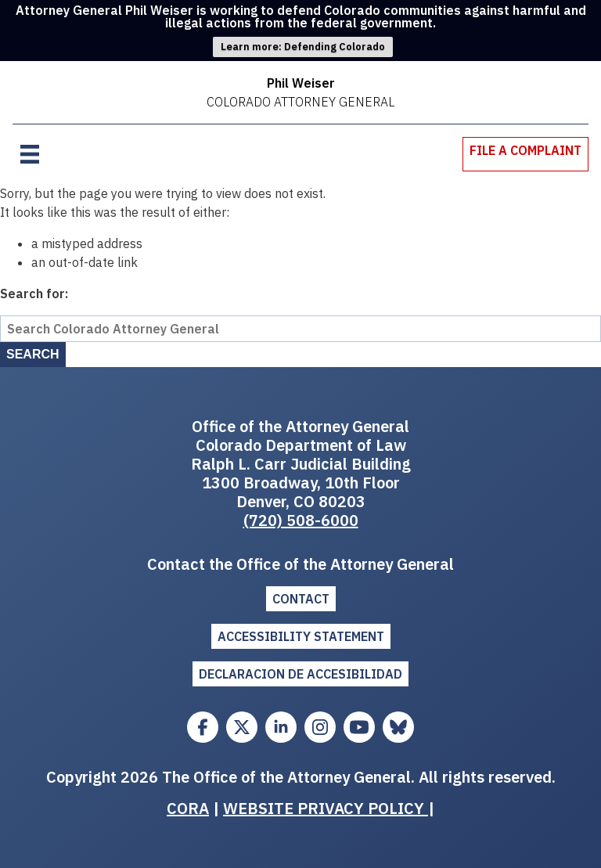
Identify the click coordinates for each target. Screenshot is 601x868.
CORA (188, 808)
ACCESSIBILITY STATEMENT (301, 636)
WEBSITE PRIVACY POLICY (326, 808)
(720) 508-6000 (301, 520)
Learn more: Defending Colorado (303, 47)
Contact (301, 599)
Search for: (34, 294)
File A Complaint (525, 150)
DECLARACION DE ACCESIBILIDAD (300, 674)
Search (33, 354)
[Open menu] (30, 154)
